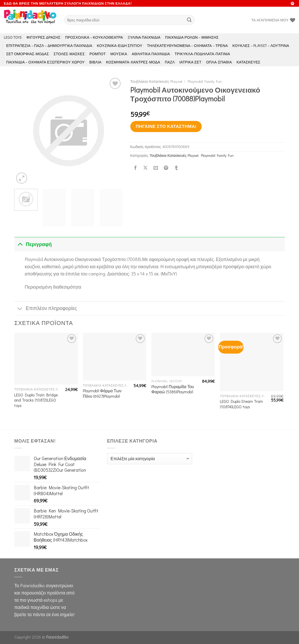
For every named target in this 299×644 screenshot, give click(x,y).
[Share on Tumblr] (176, 168)
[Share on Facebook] (135, 168)
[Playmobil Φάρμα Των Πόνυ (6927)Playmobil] (115, 357)
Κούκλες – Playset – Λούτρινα (261, 46)
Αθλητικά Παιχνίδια (151, 54)
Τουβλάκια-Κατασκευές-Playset (156, 81)
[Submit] (189, 20)
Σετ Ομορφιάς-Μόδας (28, 54)
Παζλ (170, 62)
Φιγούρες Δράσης (44, 37)
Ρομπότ (97, 54)
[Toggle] (20, 244)
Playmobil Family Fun (205, 81)
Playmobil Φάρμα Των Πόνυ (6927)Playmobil (102, 393)
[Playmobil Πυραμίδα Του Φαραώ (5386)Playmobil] (183, 355)
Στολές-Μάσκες (69, 54)
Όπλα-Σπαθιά (219, 62)
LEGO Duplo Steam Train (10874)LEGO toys (241, 404)
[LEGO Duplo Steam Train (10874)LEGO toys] (252, 362)
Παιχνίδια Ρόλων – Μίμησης (192, 37)
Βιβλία (95, 62)
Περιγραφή (33, 244)
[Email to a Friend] (156, 168)
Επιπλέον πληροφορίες (46, 309)
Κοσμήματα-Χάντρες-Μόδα (133, 62)
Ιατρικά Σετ (190, 62)
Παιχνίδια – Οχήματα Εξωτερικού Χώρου (45, 62)
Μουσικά (119, 54)
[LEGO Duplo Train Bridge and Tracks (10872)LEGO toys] (46, 359)
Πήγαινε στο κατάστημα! (166, 126)
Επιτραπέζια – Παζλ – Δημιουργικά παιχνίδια (49, 46)
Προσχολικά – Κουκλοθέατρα (94, 37)
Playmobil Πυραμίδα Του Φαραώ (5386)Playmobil (173, 389)
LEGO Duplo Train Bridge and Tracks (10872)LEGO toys (36, 400)
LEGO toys (13, 37)
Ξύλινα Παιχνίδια (144, 37)
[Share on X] (146, 168)
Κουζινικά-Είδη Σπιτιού (119, 46)
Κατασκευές (248, 62)
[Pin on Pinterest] (166, 168)
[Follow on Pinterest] (292, 4)
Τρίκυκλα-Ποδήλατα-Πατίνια (202, 54)
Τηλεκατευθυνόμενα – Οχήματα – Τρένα (187, 46)
